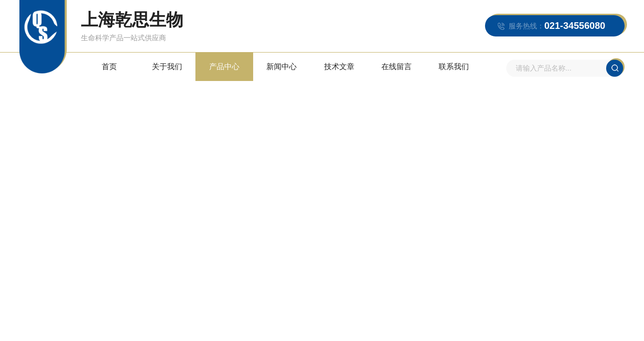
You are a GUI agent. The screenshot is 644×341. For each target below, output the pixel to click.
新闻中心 (282, 67)
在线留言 (397, 67)
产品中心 (224, 67)
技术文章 (339, 67)
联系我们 (454, 67)
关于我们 (167, 67)
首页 (109, 67)
